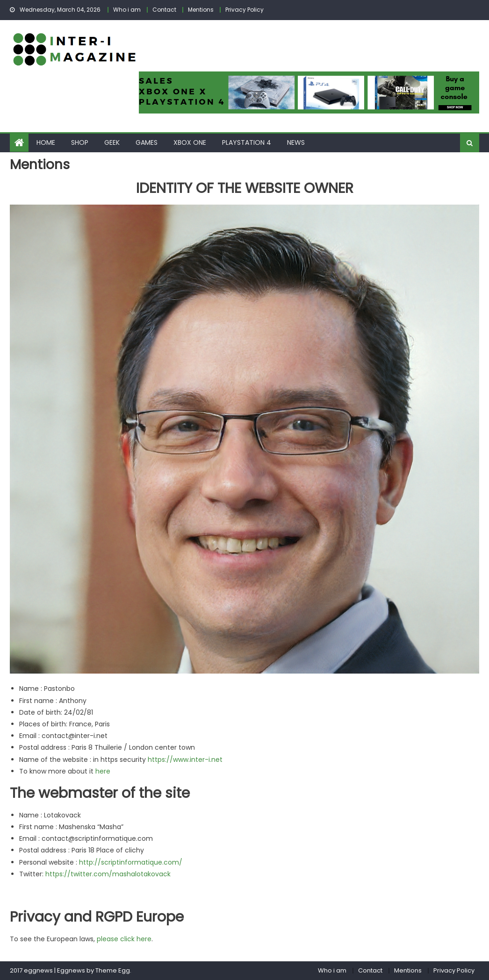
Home (46, 142)
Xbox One (190, 142)
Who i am (127, 10)
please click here (124, 939)
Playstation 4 (247, 142)
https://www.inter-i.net (185, 760)
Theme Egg (113, 970)
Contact (164, 10)
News (296, 142)
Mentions (201, 10)
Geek (112, 142)
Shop (80, 142)
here (103, 771)
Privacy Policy (244, 10)
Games (147, 142)
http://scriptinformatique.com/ (131, 862)
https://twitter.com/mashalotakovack (108, 874)
